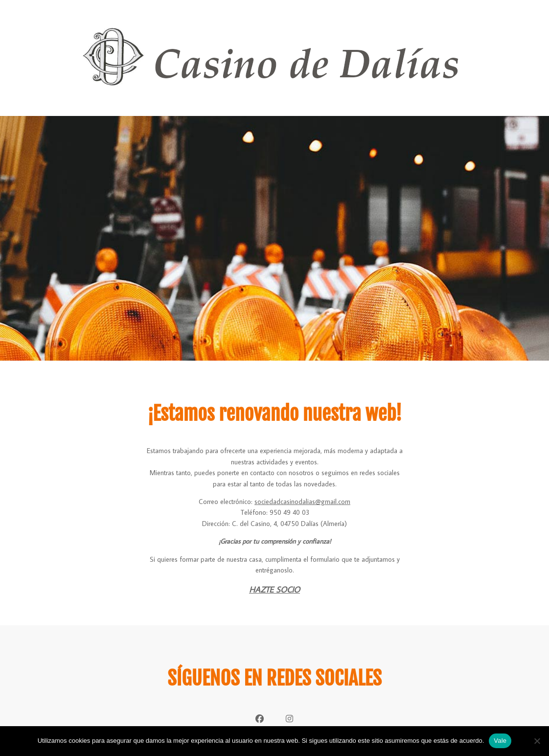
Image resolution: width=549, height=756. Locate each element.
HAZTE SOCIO (274, 590)
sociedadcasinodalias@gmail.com (302, 502)
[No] (537, 741)
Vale (500, 741)
